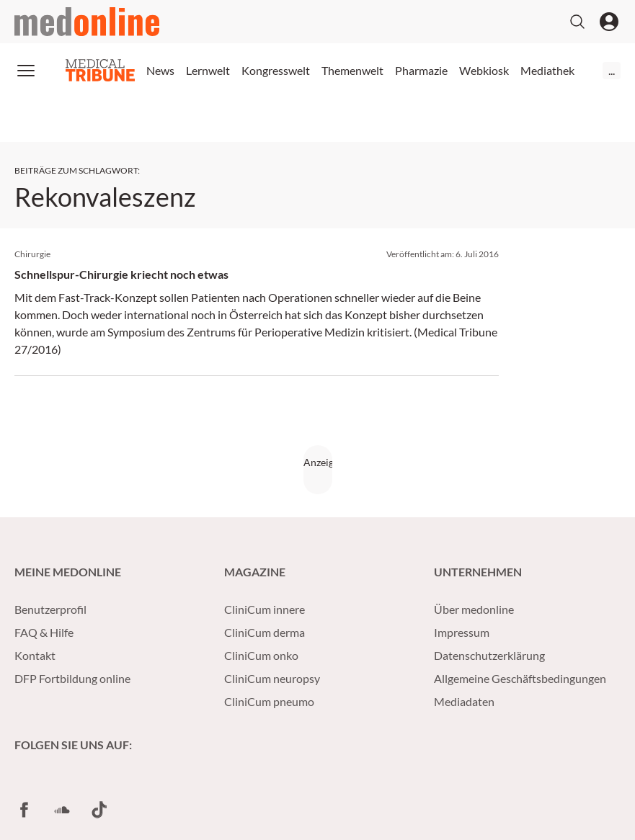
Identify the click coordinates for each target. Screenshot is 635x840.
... (612, 70)
